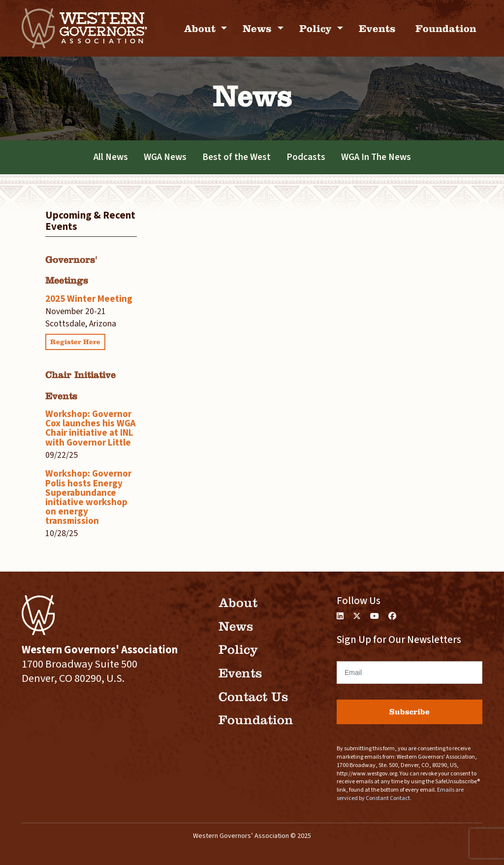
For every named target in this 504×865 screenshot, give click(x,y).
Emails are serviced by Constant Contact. (400, 794)
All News (111, 157)
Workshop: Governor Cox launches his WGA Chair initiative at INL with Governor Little (91, 428)
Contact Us (253, 697)
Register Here (75, 342)
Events (377, 28)
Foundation (446, 28)
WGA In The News (376, 157)
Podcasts (306, 157)
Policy (317, 28)
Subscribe (409, 712)
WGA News (165, 157)
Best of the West (236, 157)
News (259, 28)
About (201, 28)
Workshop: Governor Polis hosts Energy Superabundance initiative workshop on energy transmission (88, 497)
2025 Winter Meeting (89, 299)
